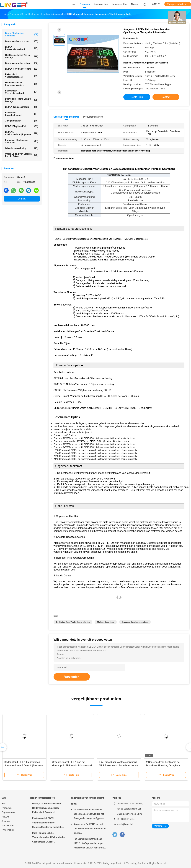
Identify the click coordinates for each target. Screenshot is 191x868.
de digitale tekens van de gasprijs (22, 100)
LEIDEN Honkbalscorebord (22, 69)
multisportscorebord (106, 622)
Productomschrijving (93, 117)
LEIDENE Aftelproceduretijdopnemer (22, 133)
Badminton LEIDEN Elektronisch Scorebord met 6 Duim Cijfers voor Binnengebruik (24, 766)
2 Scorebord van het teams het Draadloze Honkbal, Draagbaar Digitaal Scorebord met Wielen (163, 766)
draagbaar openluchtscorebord (135, 622)
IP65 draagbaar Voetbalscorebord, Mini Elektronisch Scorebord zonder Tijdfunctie (119, 766)
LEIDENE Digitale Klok (22, 126)
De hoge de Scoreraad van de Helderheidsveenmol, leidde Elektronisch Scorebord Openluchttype (46, 808)
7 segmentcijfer (22, 121)
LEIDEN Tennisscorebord (22, 107)
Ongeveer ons (8, 812)
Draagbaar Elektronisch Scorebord (22, 141)
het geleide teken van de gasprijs (22, 56)
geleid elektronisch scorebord (22, 34)
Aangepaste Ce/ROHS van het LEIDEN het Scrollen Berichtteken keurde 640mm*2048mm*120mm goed (90, 829)
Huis (4, 804)
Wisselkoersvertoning (22, 148)
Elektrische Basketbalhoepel (22, 114)
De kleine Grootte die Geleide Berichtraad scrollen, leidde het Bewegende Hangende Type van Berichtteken (89, 814)
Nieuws (5, 817)
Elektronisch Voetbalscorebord (22, 76)
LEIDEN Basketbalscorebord (22, 48)
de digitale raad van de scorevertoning (73, 622)
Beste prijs (137, 97)
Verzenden (72, 677)
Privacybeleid (8, 830)
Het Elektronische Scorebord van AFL (22, 84)
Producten (7, 808)
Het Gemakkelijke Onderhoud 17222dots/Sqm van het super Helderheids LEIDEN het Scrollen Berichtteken (89, 844)
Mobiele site (8, 825)
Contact (22, 199)
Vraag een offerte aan (178, 4)
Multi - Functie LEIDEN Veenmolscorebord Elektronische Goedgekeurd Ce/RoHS (48, 837)
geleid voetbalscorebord (22, 41)
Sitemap (6, 821)
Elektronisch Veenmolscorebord (22, 92)
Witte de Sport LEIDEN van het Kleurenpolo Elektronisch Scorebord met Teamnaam (72, 766)
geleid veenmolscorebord (22, 63)
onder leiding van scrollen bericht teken (22, 155)
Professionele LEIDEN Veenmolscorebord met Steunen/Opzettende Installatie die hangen (47, 823)
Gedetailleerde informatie (66, 117)
